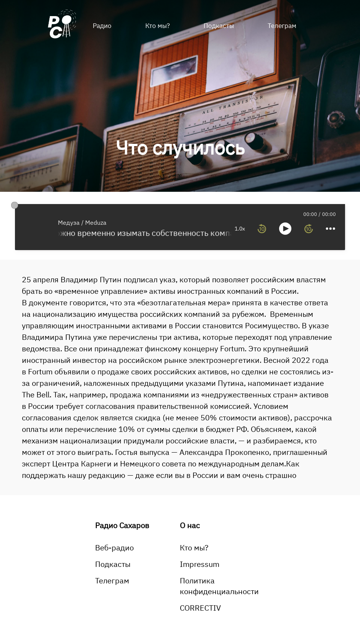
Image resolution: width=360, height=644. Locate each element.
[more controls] (330, 229)
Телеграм (282, 26)
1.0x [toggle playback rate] (240, 229)
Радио (102, 26)
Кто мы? (158, 26)
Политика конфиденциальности (219, 586)
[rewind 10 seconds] (262, 229)
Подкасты (219, 26)
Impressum (200, 564)
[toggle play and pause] (285, 229)
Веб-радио (114, 548)
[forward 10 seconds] (309, 229)
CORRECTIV (200, 608)
